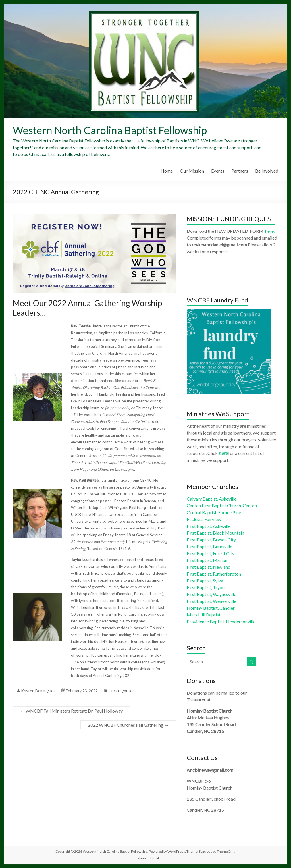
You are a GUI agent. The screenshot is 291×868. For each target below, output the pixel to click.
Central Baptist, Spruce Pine (214, 512)
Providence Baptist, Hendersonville (221, 621)
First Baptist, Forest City (211, 553)
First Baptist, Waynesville (211, 594)
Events (218, 171)
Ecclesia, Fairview (204, 519)
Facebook (139, 858)
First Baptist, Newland (209, 567)
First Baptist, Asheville (209, 526)
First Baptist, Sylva (205, 581)
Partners (240, 171)
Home (167, 171)
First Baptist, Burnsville (209, 546)
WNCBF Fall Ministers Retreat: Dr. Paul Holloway (71, 711)
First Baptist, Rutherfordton (214, 574)
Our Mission (192, 171)
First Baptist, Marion (207, 560)
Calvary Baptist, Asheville (212, 499)
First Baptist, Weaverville (211, 601)
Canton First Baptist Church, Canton (222, 505)
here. (270, 231)
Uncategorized (122, 691)
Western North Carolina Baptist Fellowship (110, 130)
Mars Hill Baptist (204, 615)
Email (155, 858)
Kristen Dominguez (38, 691)
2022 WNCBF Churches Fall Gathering (128, 725)
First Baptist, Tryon (206, 587)
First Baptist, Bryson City (211, 540)
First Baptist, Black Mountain (215, 533)
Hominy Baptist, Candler (211, 608)
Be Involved (267, 171)
